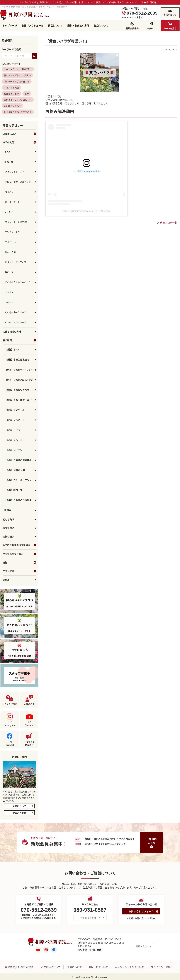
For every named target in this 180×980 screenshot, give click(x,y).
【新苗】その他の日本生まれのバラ (20, 500)
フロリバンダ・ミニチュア (18, 182)
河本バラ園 (10, 252)
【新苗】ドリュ (12, 430)
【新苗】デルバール (14, 420)
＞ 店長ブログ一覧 (167, 223)
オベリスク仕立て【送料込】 (18, 69)
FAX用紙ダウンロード (90, 918)
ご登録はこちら (151, 841)
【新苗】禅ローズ (13, 490)
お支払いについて (51, 967)
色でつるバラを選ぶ (19, 554)
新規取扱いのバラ (12, 106)
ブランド (9, 212)
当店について (101, 25)
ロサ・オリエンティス (16, 262)
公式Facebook (10, 743)
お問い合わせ (170, 14)
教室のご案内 (19, 813)
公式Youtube (29, 724)
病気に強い (8, 537)
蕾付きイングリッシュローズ (18, 100)
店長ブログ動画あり (29, 743)
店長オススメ (19, 134)
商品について (55, 25)
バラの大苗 (19, 143)
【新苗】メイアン (13, 450)
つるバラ (9, 192)
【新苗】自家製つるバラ (17, 390)
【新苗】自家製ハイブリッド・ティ (21, 370)
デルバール (10, 242)
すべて (8, 152)
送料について (75, 967)
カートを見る (170, 28)
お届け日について (98, 967)
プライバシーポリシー (163, 967)
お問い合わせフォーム (141, 912)
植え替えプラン (11, 94)
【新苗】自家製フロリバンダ (19, 380)
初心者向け (8, 520)
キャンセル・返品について (129, 967)
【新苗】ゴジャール (14, 410)
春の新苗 (19, 340)
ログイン (151, 28)
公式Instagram (10, 724)
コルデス (9, 292)
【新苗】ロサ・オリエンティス (20, 480)
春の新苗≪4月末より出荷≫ (17, 75)
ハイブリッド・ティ (14, 172)
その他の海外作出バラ (16, 312)
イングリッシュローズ (16, 322)
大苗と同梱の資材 (12, 332)
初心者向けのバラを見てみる (18, 112)
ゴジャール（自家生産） (17, 222)
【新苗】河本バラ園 (14, 470)
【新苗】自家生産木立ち (17, 360)
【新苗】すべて (12, 350)
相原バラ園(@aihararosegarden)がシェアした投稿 (86, 211)
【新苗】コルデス (13, 440)
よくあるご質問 (10, 704)
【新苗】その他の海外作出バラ (20, 460)
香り (27, 94)
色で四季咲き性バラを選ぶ (19, 545)
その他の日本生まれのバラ (18, 282)
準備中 (8, 510)
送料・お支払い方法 (78, 25)
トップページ (10, 25)
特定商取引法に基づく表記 (20, 967)
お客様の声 (29, 704)
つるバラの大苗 (11, 88)
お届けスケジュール (33, 25)
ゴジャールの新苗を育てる (17, 82)
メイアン (9, 302)
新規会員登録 (132, 28)
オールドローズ (12, 202)
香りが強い (8, 528)
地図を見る (141, 946)
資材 (19, 563)
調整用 (6, 580)
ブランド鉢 (19, 571)
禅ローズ (9, 272)
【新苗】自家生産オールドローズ (20, 400)
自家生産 (9, 162)
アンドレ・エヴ (12, 232)
